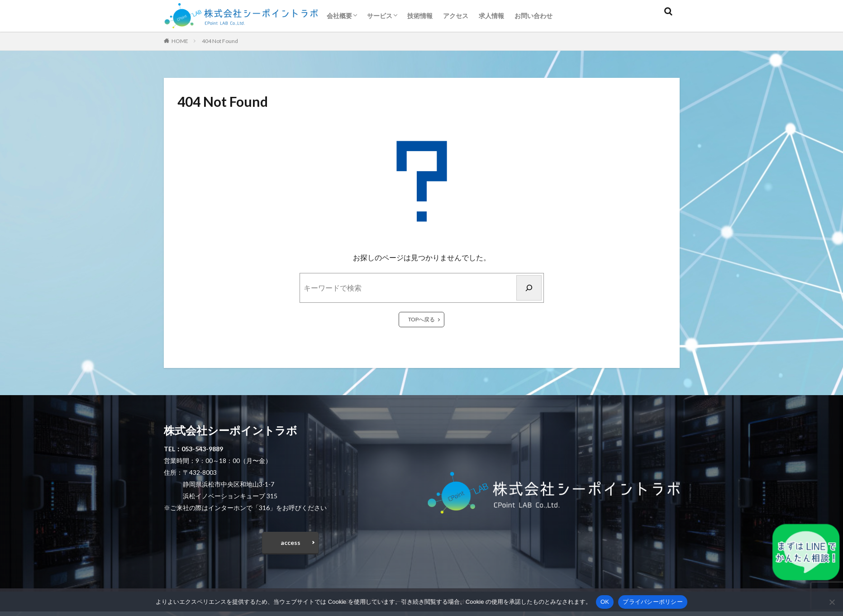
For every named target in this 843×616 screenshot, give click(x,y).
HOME (180, 41)
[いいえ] (832, 602)
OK (605, 602)
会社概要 (339, 16)
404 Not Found (220, 41)
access (291, 545)
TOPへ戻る (421, 319)
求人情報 (491, 16)
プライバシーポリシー (653, 602)
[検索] (529, 288)
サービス (380, 16)
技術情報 (420, 16)
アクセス (456, 16)
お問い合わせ (533, 16)
